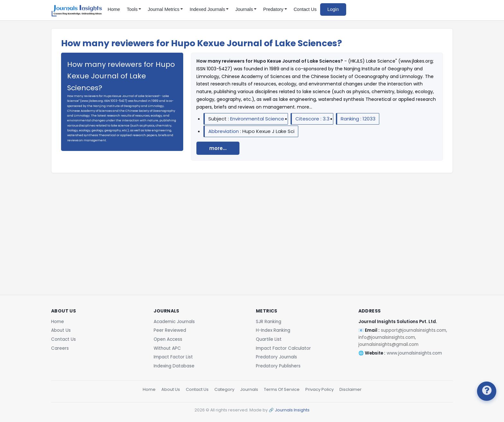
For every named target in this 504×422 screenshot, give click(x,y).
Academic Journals (174, 322)
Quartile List (269, 339)
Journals (249, 389)
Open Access (168, 339)
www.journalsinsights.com (414, 353)
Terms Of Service (282, 389)
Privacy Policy (319, 389)
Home (114, 9)
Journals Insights (292, 410)
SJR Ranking (269, 322)
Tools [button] (132, 9)
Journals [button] (244, 9)
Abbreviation (224, 131)
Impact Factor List (173, 357)
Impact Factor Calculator (283, 348)
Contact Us (305, 9)
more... (218, 148)
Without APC (167, 348)
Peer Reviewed (170, 330)
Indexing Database (174, 366)
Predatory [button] (273, 9)
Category (224, 389)
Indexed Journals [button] (207, 9)
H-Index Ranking (273, 330)
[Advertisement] (252, 224)
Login (333, 9)
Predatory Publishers (278, 366)
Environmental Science (257, 119)
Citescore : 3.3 (312, 119)
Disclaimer (351, 389)
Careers (60, 348)
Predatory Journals (276, 357)
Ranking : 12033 (358, 119)
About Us (61, 330)
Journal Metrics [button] (164, 9)
